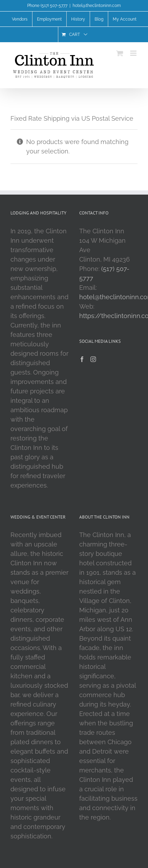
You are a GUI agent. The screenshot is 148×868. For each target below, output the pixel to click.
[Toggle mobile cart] (120, 53)
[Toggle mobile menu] (134, 53)
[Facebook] (82, 359)
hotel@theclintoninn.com (97, 6)
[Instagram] (93, 359)
